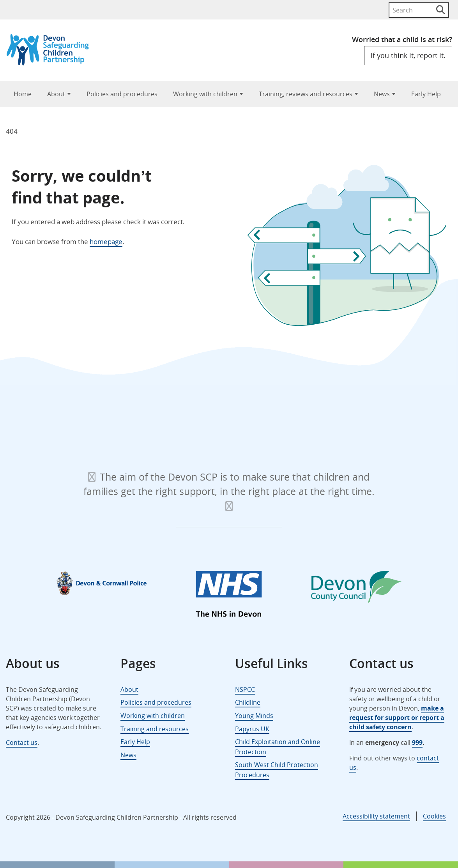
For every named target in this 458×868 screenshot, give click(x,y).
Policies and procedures (122, 94)
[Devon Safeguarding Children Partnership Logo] (51, 63)
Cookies (434, 816)
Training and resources (155, 729)
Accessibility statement (376, 816)
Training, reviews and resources (306, 94)
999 (417, 742)
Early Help (426, 94)
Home (23, 94)
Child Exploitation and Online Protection (278, 747)
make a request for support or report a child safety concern (397, 718)
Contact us (22, 742)
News (382, 94)
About (56, 94)
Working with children (205, 94)
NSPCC (245, 689)
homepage (106, 241)
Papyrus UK (252, 729)
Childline (248, 702)
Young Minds (254, 716)
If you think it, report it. (408, 55)
